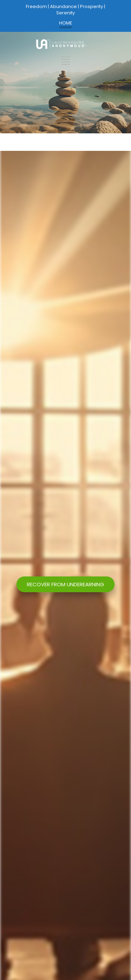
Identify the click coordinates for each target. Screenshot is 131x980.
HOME (66, 23)
